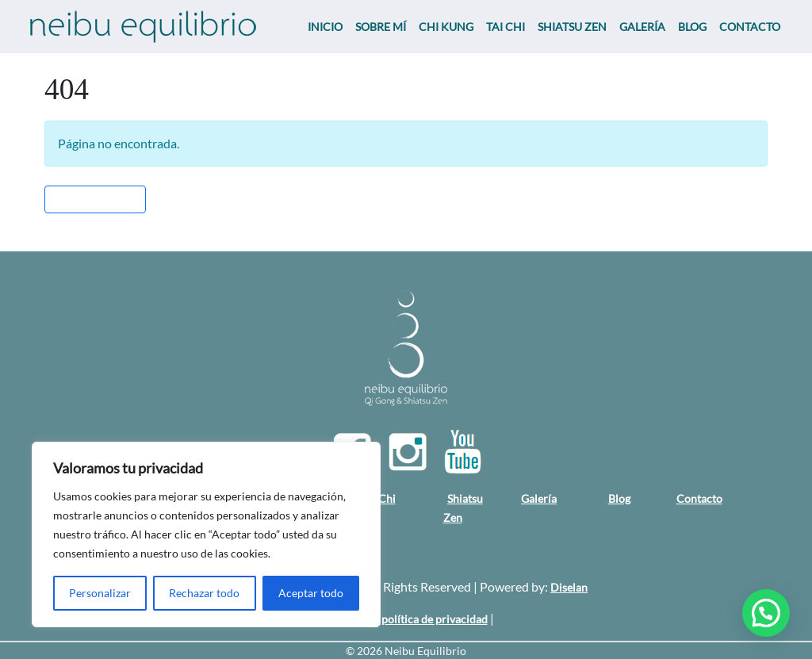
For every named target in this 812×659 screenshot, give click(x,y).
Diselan (569, 587)
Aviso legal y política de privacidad (403, 619)
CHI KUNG (446, 27)
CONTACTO (750, 27)
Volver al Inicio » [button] (95, 199)
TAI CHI (506, 27)
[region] (206, 534)
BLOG (692, 27)
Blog (619, 498)
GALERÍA (642, 27)
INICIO (325, 27)
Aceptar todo (311, 593)
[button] (766, 613)
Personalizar (100, 593)
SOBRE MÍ (381, 27)
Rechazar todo (204, 593)
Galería (539, 498)
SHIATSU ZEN (572, 27)
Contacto (699, 498)
